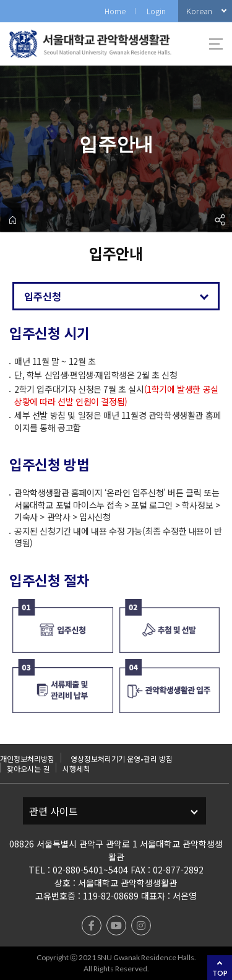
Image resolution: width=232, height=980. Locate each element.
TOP (220, 973)
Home (115, 11)
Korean (199, 11)
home (12, 220)
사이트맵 (216, 44)
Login (156, 11)
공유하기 (220, 220)
